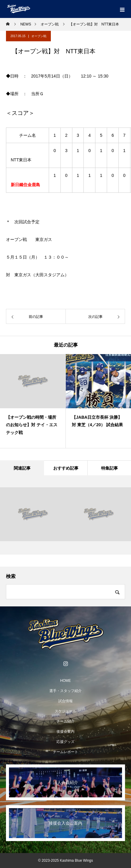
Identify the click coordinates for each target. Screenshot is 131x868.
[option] (33, 401)
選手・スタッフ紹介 (65, 691)
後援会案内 (65, 732)
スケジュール (65, 711)
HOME (65, 681)
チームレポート (65, 752)
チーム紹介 (65, 721)
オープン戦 (39, 36)
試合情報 (65, 701)
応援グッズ (65, 742)
